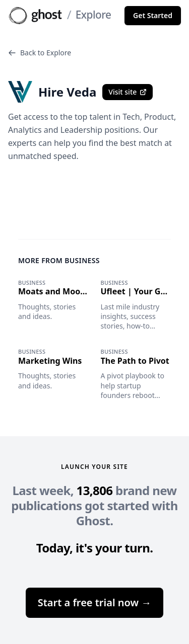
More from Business (59, 260)
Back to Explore (40, 53)
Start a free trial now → (95, 602)
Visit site (128, 92)
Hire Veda (52, 92)
